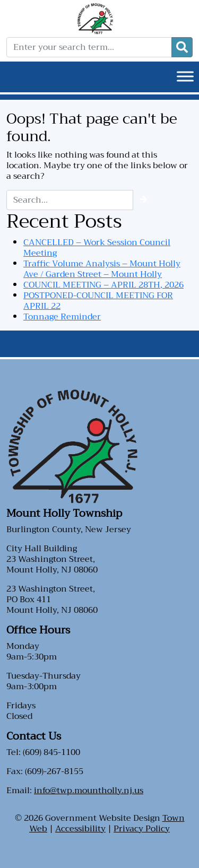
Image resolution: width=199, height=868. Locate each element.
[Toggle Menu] (185, 76)
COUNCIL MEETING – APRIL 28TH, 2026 (103, 285)
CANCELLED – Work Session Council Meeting (97, 248)
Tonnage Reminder (62, 317)
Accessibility (80, 829)
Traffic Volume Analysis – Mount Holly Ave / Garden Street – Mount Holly (102, 269)
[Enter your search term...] (89, 47)
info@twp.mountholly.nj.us (89, 791)
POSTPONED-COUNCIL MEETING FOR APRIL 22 (98, 301)
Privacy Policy (142, 829)
